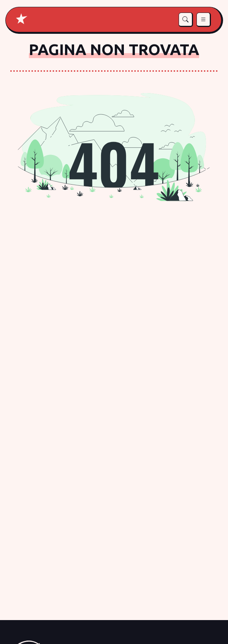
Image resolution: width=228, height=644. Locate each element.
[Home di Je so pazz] (22, 19)
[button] (186, 20)
